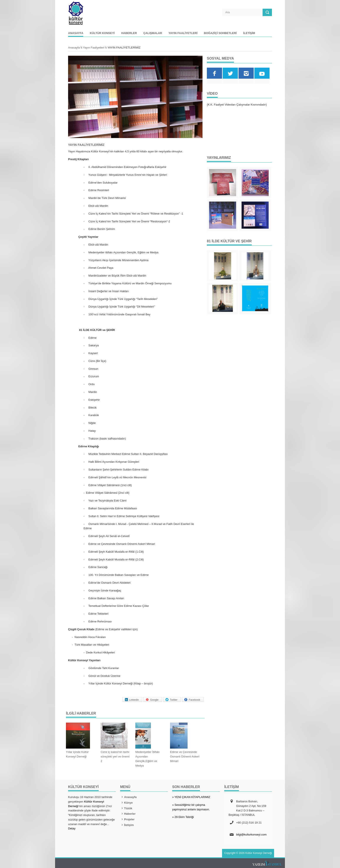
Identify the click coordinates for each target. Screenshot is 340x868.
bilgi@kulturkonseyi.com (251, 835)
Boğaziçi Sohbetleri (220, 33)
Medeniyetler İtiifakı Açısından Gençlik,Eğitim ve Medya (147, 759)
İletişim (249, 33)
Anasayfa (76, 33)
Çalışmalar (153, 33)
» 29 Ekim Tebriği (183, 817)
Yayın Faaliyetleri (183, 33)
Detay (72, 828)
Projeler (127, 819)
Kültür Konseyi (102, 33)
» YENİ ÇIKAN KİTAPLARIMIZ (191, 797)
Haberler (129, 33)
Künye (126, 803)
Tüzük (126, 808)
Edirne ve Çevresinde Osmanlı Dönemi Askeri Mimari (185, 756)
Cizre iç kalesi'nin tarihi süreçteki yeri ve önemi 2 (115, 756)
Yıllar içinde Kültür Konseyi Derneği (77, 754)
